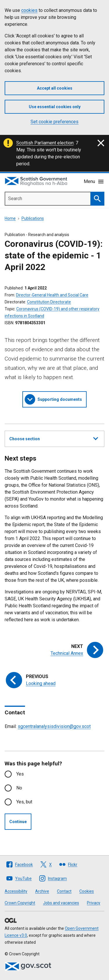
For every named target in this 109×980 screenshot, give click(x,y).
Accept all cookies (55, 88)
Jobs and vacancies (61, 903)
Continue (18, 822)
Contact (64, 891)
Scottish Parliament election (45, 143)
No (19, 788)
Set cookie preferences (54, 122)
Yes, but (24, 802)
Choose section (54, 438)
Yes (20, 774)
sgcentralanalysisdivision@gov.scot (54, 726)
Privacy (94, 903)
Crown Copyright (20, 903)
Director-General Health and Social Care (52, 295)
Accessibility (16, 891)
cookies (29, 10)
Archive (42, 891)
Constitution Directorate (49, 302)
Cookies (87, 891)
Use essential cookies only (55, 107)
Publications (33, 218)
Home (10, 218)
